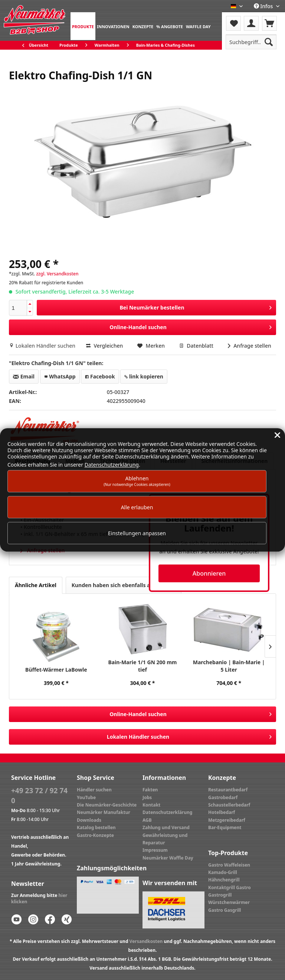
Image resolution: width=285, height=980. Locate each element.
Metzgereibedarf (227, 820)
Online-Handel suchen (191, 326)
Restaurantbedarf (228, 790)
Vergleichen (105, 346)
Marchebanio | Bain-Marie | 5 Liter (229, 666)
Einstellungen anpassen (137, 533)
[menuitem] (83, 26)
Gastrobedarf (223, 797)
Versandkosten (146, 941)
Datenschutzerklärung (167, 812)
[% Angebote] (170, 26)
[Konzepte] (143, 26)
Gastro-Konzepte (95, 835)
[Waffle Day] (198, 26)
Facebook (100, 376)
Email (24, 376)
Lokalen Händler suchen (43, 346)
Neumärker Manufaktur (104, 812)
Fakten (150, 790)
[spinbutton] (18, 308)
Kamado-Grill (223, 872)
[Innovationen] (113, 26)
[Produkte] (83, 26)
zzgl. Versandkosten (57, 274)
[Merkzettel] (233, 23)
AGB (147, 820)
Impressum (155, 850)
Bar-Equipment (225, 827)
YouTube (86, 797)
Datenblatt (197, 346)
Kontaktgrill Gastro (230, 888)
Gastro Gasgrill (225, 910)
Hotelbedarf (222, 812)
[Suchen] (269, 42)
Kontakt (151, 805)
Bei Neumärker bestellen (196, 306)
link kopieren (144, 376)
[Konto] (251, 23)
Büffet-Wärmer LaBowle (56, 670)
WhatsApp (60, 376)
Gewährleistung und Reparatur (165, 839)
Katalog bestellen (96, 827)
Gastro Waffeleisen (229, 865)
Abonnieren (209, 573)
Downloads (89, 820)
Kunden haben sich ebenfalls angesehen (124, 585)
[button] (30, 304)
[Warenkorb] (269, 23)
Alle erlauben (137, 507)
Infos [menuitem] (264, 6)
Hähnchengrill (224, 880)
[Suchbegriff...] (251, 42)
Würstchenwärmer (229, 902)
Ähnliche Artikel (36, 585)
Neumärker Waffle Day (168, 858)
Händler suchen (94, 790)
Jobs (147, 797)
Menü (242, 19)
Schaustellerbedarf (229, 805)
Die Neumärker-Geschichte (107, 805)
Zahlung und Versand (166, 827)
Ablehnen (137, 481)
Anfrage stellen (250, 346)
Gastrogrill (220, 895)
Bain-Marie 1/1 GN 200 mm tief (142, 666)
